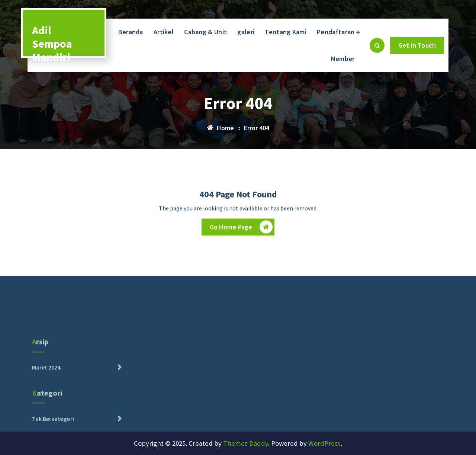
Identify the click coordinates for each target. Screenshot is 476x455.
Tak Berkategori (53, 435)
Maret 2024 (46, 384)
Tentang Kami (286, 32)
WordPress (324, 443)
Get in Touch (417, 45)
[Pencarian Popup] (377, 45)
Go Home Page (241, 228)
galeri (246, 32)
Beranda (131, 32)
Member (343, 59)
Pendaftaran (336, 32)
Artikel (164, 32)
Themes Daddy (246, 443)
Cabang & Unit (205, 32)
